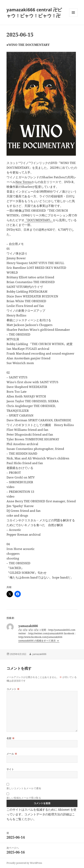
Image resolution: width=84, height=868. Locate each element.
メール (12, 754)
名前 (11, 738)
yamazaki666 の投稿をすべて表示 (37, 641)
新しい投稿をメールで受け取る (24, 798)
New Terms (23, 182)
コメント (13, 689)
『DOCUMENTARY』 (39, 220)
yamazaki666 (39, 654)
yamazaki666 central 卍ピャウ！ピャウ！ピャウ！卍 (34, 13)
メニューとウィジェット (73, 17)
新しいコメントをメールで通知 (24, 788)
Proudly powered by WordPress (24, 863)
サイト (10, 769)
